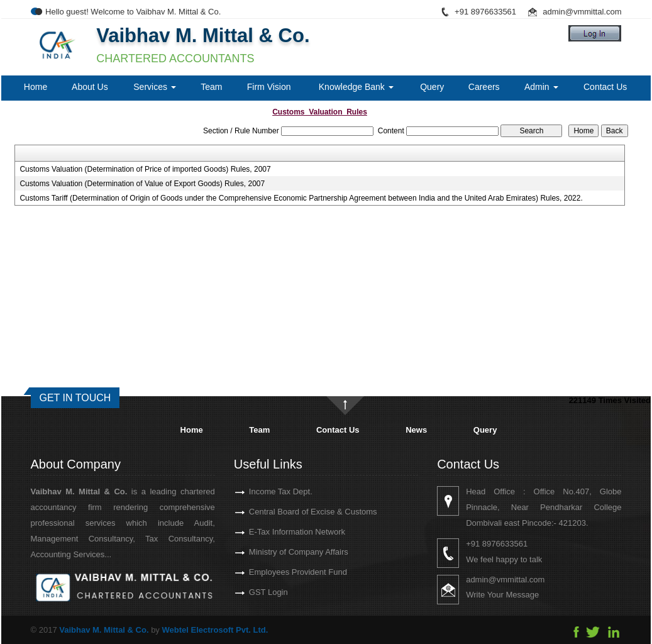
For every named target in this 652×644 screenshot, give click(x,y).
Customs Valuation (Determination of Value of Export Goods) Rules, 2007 (142, 184)
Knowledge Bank (356, 87)
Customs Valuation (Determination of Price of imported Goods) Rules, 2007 (145, 169)
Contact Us (605, 87)
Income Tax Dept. (266, 491)
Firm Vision (269, 87)
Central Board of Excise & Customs (299, 512)
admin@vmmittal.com (582, 12)
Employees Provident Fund (284, 572)
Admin (541, 87)
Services (155, 87)
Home (36, 87)
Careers (484, 87)
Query (432, 87)
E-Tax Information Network (283, 532)
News (416, 430)
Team (211, 87)
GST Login (254, 592)
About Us (90, 87)
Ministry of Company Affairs (284, 552)
